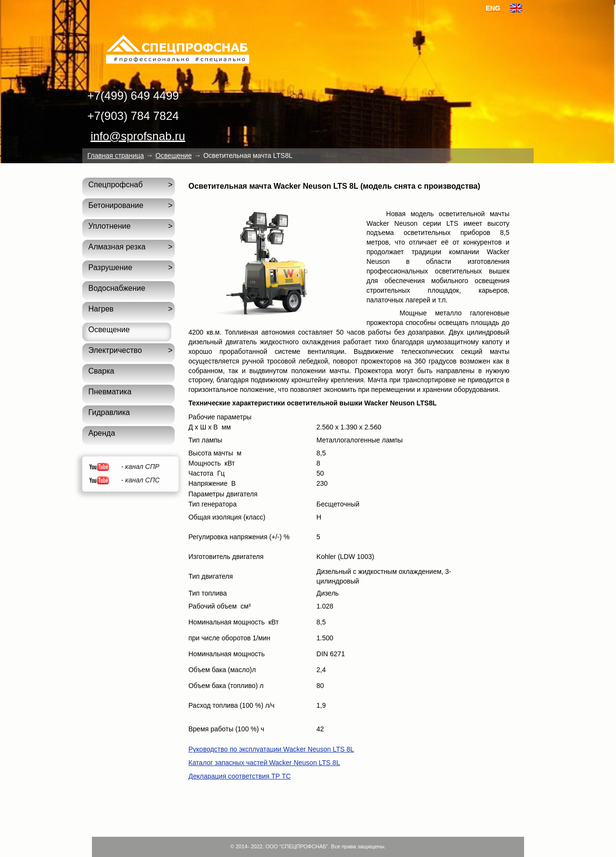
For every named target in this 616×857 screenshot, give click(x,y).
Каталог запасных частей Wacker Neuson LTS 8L (264, 763)
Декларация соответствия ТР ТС (239, 776)
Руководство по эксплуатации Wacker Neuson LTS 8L (271, 749)
